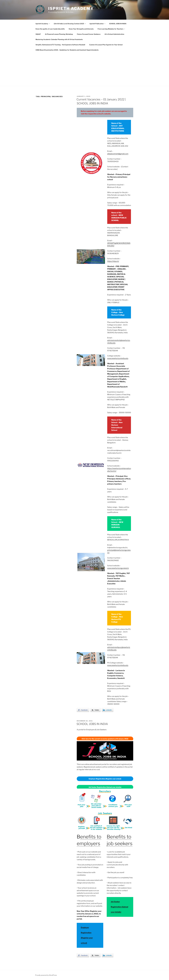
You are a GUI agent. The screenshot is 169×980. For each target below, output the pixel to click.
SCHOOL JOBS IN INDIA (118, 24)
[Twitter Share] (95, 710)
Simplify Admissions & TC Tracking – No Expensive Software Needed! (60, 45)
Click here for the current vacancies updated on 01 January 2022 (105, 739)
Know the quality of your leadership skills (50, 29)
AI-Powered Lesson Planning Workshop (59, 34)
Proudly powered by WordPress (46, 975)
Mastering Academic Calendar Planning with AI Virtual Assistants (59, 39)
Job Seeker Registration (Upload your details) (119, 907)
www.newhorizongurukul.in (118, 568)
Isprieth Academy (71, 8)
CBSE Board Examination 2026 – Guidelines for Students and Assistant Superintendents (67, 50)
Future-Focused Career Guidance (89, 34)
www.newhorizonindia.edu (118, 358)
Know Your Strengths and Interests (81, 29)
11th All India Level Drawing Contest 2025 (70, 24)
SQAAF (38, 34)
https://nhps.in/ (113, 261)
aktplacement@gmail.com (118, 154)
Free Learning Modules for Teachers (111, 29)
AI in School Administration (114, 34)
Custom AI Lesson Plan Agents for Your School (106, 45)
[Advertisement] (84, 69)
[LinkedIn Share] (108, 710)
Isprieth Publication (98, 24)
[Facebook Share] (83, 710)
